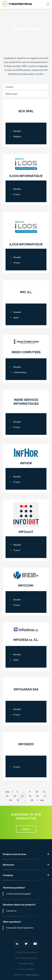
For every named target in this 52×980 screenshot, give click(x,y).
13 (15, 796)
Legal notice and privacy (26, 958)
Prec (8, 792)
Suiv (42, 800)
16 (37, 796)
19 (18, 800)
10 (37, 792)
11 (44, 792)
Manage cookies (26, 963)
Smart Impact (32, 975)
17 (45, 796)
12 (7, 796)
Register (26, 829)
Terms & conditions (26, 969)
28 (32, 800)
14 (22, 796)
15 (30, 796)
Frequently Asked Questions (20, 928)
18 (10, 800)
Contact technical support (19, 894)
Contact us (11, 911)
